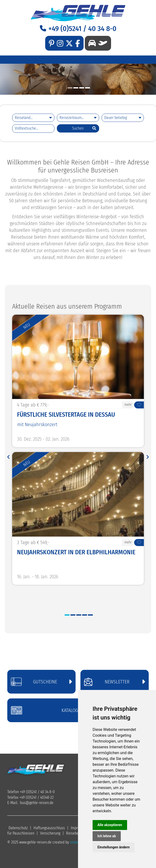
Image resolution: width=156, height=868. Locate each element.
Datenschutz (18, 828)
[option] (78, 79)
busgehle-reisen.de (37, 803)
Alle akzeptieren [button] (110, 825)
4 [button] (87, 88)
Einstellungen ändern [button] (114, 847)
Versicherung (50, 833)
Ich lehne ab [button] (107, 836)
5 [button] (90, 615)
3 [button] (82, 88)
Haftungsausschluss (49, 828)
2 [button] (76, 88)
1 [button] (70, 88)
